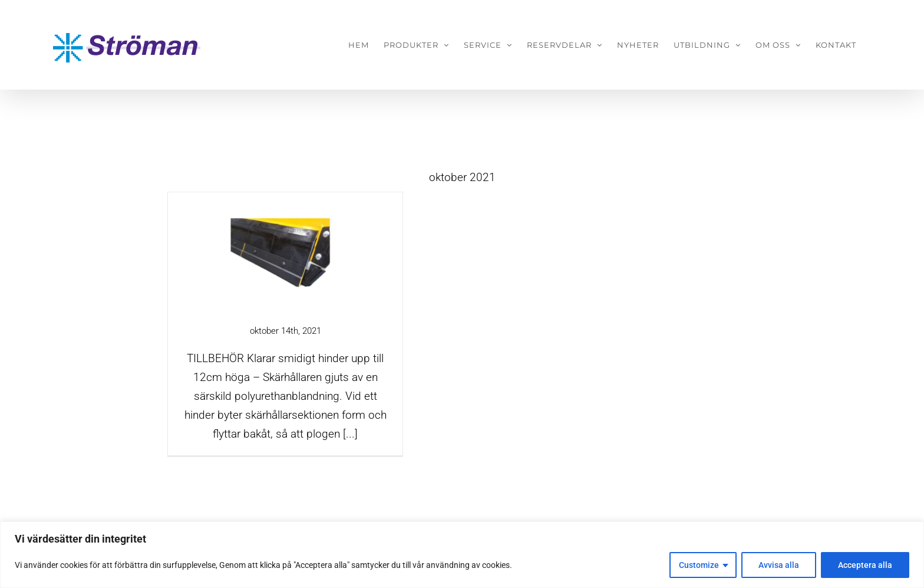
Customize (699, 565)
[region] (462, 555)
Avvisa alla (779, 565)
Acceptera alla (865, 565)
